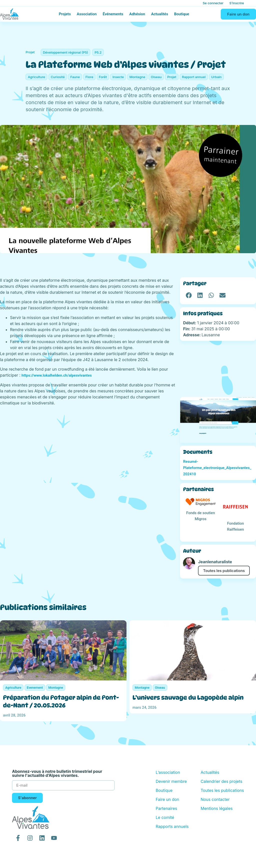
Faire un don (167, 799)
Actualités (159, 14)
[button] (189, 295)
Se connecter (213, 3)
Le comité (165, 817)
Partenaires (166, 808)
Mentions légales (216, 808)
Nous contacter (215, 799)
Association (87, 14)
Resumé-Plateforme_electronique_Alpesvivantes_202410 (217, 468)
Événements (113, 14)
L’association (168, 772)
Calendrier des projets (221, 781)
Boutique (181, 14)
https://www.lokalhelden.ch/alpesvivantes (57, 375)
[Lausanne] (218, 369)
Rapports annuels (172, 826)
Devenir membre (171, 781)
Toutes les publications (224, 571)
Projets (65, 14)
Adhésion (137, 14)
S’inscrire (237, 3)
